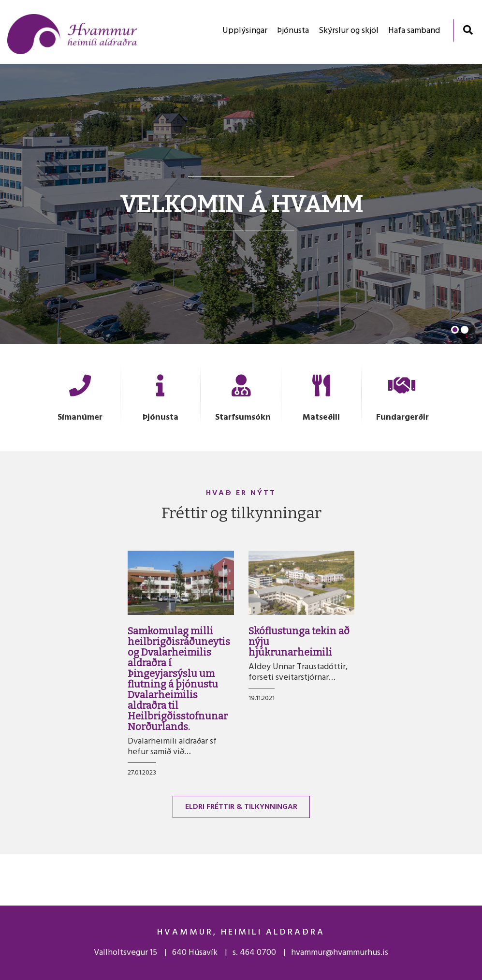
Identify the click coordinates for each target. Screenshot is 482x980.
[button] (455, 330)
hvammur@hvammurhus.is (340, 953)
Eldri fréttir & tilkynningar (241, 807)
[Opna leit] (468, 30)
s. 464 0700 (254, 953)
